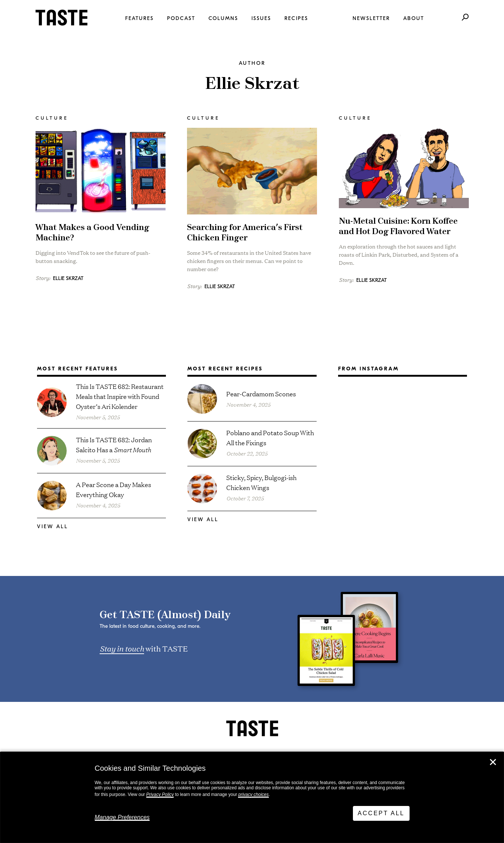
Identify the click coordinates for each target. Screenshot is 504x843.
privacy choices (253, 794)
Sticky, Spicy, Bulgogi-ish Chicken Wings (261, 482)
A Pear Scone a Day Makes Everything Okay (114, 489)
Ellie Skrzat (68, 278)
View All (53, 527)
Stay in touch (122, 648)
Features (139, 18)
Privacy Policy (160, 794)
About (414, 18)
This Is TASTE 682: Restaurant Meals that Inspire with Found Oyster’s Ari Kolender (120, 396)
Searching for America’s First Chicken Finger (245, 233)
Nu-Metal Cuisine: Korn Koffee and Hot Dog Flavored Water (398, 226)
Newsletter (371, 18)
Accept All (381, 813)
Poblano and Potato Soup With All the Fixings (270, 437)
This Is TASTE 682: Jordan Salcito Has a (114, 444)
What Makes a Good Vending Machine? (92, 233)
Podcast (181, 18)
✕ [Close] (493, 762)
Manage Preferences (122, 817)
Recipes (296, 18)
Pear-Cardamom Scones (261, 394)
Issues (261, 18)
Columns (223, 18)
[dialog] (252, 797)
